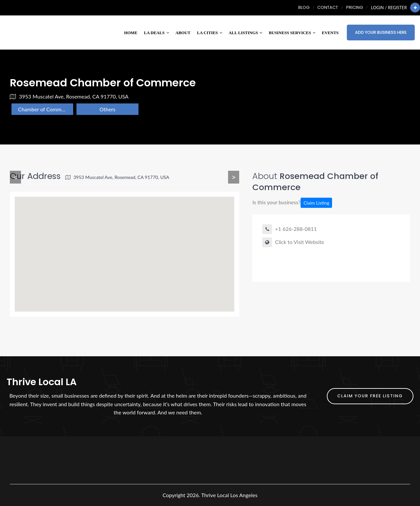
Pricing (355, 7)
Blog (304, 7)
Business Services (292, 33)
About (183, 33)
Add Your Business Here (381, 32)
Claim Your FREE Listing (370, 396)
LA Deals (157, 33)
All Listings (245, 33)
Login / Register (389, 8)
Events (330, 33)
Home (131, 33)
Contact (328, 7)
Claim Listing (316, 203)
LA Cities (210, 33)
